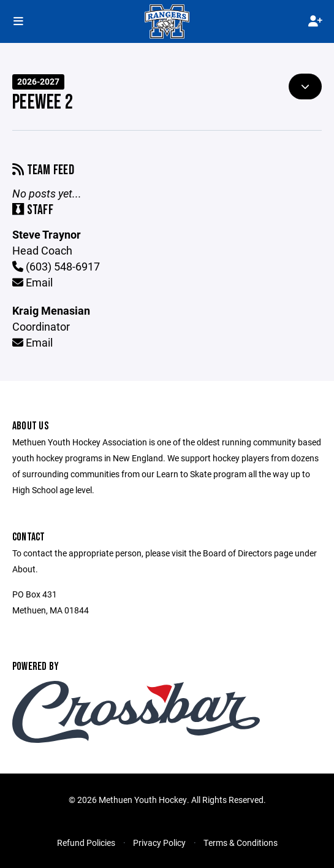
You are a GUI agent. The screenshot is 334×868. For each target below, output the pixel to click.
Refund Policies (86, 843)
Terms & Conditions (241, 843)
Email (32, 282)
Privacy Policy (159, 843)
